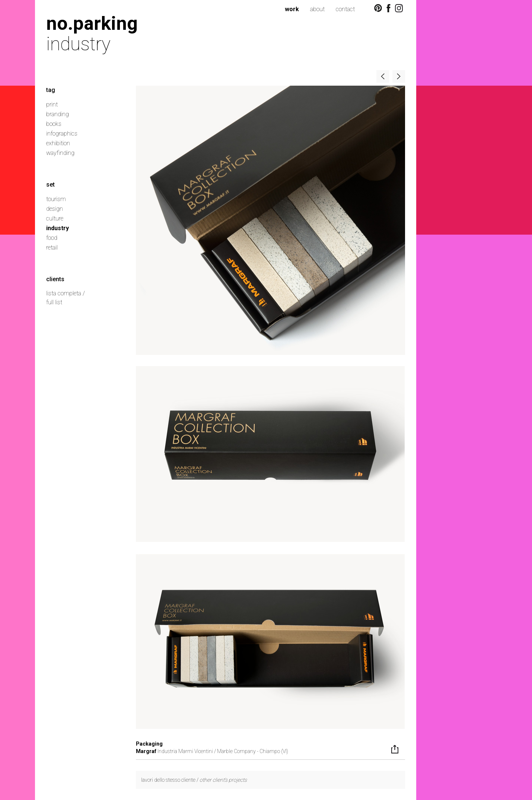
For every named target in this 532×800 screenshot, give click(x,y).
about (317, 9)
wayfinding (60, 153)
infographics (62, 134)
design (55, 209)
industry (58, 228)
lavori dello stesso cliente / (194, 780)
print (52, 104)
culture (55, 218)
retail (52, 247)
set (50, 185)
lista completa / (66, 293)
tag (51, 90)
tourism (56, 199)
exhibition (58, 143)
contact (345, 9)
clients (55, 279)
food (52, 238)
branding (58, 114)
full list (54, 302)
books (54, 124)
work (292, 9)
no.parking (92, 23)
